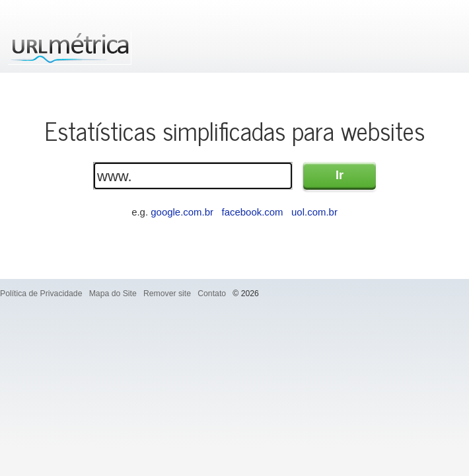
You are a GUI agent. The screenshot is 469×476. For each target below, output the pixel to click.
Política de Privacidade (41, 294)
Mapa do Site (113, 294)
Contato (212, 294)
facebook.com (252, 212)
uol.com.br (314, 212)
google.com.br (182, 212)
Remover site (167, 294)
